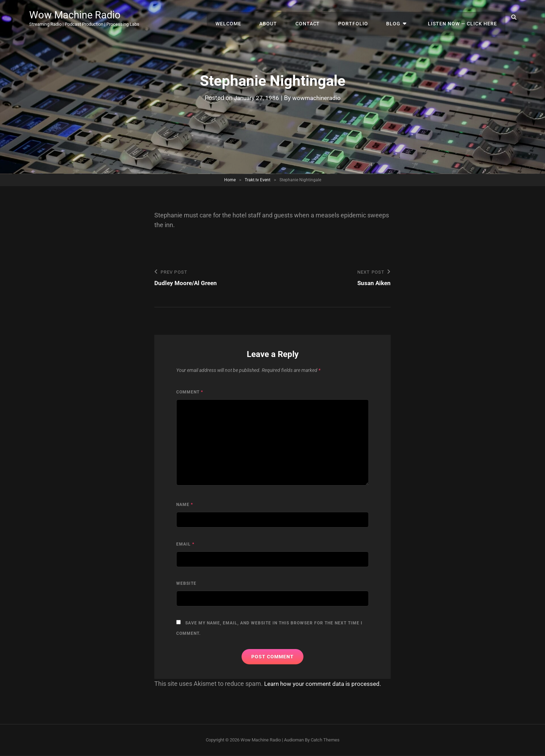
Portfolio (363, 17)
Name (185, 505)
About (284, 17)
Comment (190, 392)
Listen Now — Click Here (464, 17)
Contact (321, 17)
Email (185, 545)
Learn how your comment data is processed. (326, 684)
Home (230, 180)
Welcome (247, 17)
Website (186, 584)
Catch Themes (325, 740)
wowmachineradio (318, 98)
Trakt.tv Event (258, 180)
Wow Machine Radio (80, 15)
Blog (401, 17)
